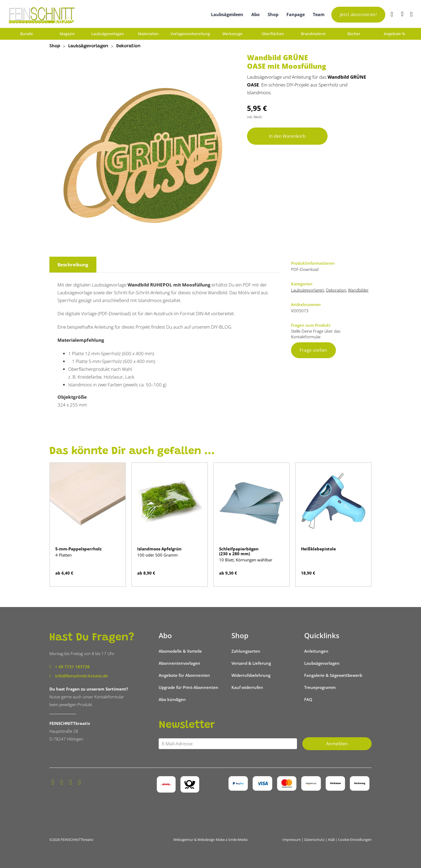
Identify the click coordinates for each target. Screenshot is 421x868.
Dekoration (128, 46)
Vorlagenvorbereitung (190, 34)
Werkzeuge (232, 34)
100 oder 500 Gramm (157, 555)
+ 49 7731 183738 (72, 667)
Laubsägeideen (227, 14)
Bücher (354, 34)
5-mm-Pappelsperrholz (78, 549)
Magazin (67, 34)
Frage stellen (313, 350)
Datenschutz (314, 840)
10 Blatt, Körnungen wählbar (246, 560)
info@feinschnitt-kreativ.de (81, 676)
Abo (255, 14)
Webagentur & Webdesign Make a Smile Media (210, 840)
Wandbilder (358, 290)
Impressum (292, 840)
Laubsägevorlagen (108, 34)
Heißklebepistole (318, 549)
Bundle (27, 34)
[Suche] (393, 15)
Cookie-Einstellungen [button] (355, 840)
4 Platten (63, 555)
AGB (331, 840)
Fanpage (296, 14)
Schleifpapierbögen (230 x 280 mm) (239, 551)
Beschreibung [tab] (73, 265)
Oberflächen (273, 34)
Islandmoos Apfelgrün (159, 549)
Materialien (148, 34)
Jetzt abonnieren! (358, 14)
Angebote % (394, 34)
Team (319, 14)
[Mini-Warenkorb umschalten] (402, 14)
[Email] (228, 744)
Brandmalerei (313, 34)
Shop (273, 14)
